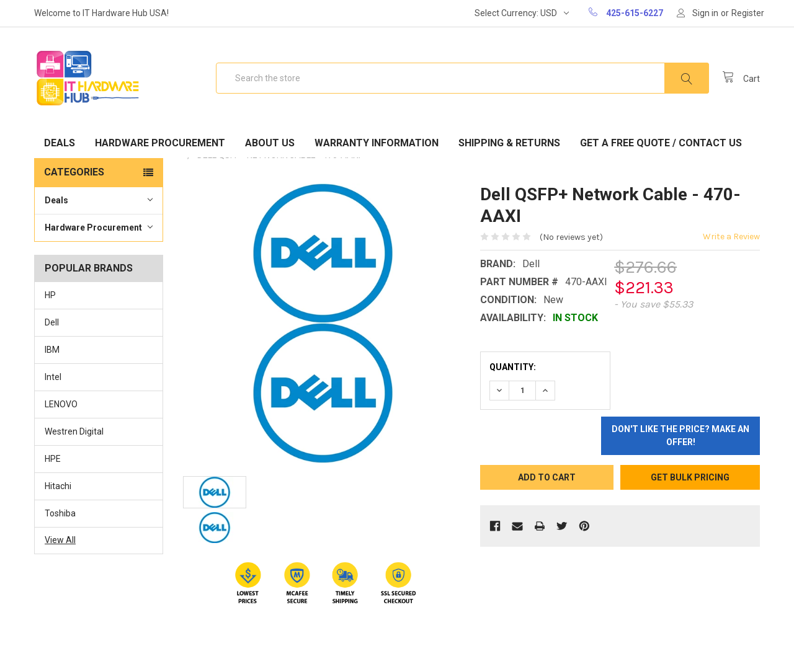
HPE (53, 459)
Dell (52, 322)
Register (748, 13)
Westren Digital (74, 431)
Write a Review (731, 237)
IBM (52, 350)
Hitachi (58, 486)
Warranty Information (377, 143)
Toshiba (60, 513)
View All (60, 540)
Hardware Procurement (160, 143)
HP (50, 295)
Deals (60, 143)
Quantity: (513, 367)
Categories (74, 172)
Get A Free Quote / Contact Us (661, 143)
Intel (53, 377)
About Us (270, 143)
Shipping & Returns (509, 143)
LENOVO (61, 404)
